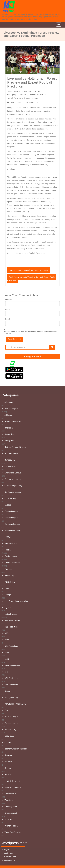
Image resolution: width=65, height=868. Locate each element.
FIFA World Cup (11, 543)
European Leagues (13, 531)
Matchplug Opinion (12, 620)
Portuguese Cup (11, 697)
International (10, 582)
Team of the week (12, 781)
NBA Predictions (11, 646)
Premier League (31, 98)
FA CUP (8, 537)
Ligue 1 (8, 608)
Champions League (13, 473)
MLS (6, 633)
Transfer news (11, 794)
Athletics (8, 415)
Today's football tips (13, 787)
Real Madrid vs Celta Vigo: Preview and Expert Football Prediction (32, 279)
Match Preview (14, 98)
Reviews (8, 755)
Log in (6, 850)
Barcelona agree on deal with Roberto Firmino (29, 270)
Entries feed (9, 853)
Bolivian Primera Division (15, 447)
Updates (8, 819)
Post (6, 710)
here (14, 253)
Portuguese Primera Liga (15, 704)
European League (12, 524)
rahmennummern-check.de (16, 749)
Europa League (11, 511)
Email (8, 319)
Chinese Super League (14, 486)
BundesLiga (10, 460)
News (7, 652)
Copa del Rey (10, 498)
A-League (9, 402)
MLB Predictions (11, 627)
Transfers (9, 800)
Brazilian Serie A (11, 453)
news (7, 659)
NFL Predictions (11, 678)
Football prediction (37, 95)
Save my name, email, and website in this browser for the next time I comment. (31, 333)
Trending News (11, 807)
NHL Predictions (11, 685)
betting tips (9, 441)
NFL (6, 672)
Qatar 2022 (9, 736)
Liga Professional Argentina (16, 601)
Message (9, 299)
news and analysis (12, 665)
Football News (11, 556)
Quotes (8, 742)
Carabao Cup (10, 466)
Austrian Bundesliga (13, 421)
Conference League (13, 492)
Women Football (11, 826)
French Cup (10, 575)
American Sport (11, 409)
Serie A (8, 768)
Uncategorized (11, 813)
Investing (8, 588)
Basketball (9, 428)
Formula (8, 569)
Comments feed (10, 857)
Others (7, 691)
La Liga (8, 595)
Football (22, 95)
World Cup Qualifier (13, 832)
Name (8, 309)
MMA (7, 640)
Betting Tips (10, 434)
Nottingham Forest (32, 91)
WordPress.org (10, 860)
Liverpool (18, 91)
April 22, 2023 (16, 102)
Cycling (8, 505)
